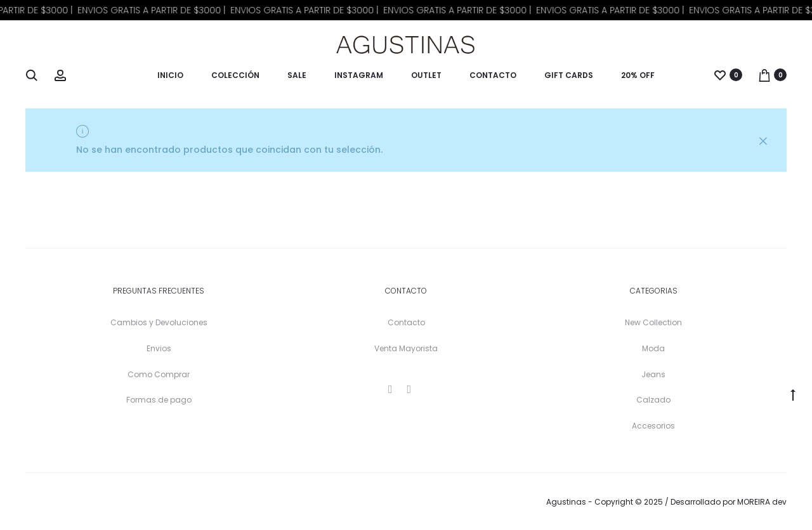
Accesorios (653, 426)
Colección (235, 75)
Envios (159, 348)
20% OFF (638, 75)
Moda (653, 348)
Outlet (426, 75)
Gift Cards (569, 75)
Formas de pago (159, 400)
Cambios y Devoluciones (159, 322)
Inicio (170, 75)
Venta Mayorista (406, 348)
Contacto (493, 75)
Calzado (653, 400)
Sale (297, 75)
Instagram (359, 75)
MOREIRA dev (762, 502)
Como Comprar (159, 374)
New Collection (653, 322)
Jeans (653, 374)
